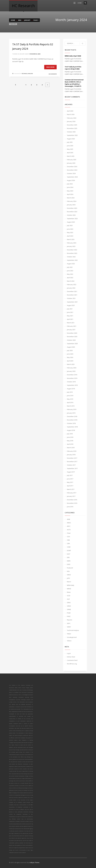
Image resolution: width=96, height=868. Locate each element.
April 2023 (70, 236)
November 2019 (72, 378)
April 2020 (70, 361)
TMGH (69, 634)
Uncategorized (72, 637)
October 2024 (71, 173)
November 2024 (72, 170)
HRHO (69, 575)
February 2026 (72, 118)
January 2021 (71, 330)
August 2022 (71, 264)
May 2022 (70, 274)
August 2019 (71, 389)
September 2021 (72, 302)
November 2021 (72, 295)
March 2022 (71, 281)
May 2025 (70, 149)
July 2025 (70, 142)
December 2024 (72, 167)
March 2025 (71, 156)
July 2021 (70, 309)
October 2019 (71, 382)
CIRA (68, 543)
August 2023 (71, 222)
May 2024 (70, 191)
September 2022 (72, 260)
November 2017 (72, 462)
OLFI (68, 599)
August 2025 (71, 139)
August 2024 (71, 180)
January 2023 (71, 246)
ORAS (69, 603)
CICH (68, 537)
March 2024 (71, 198)
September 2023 (72, 219)
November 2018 (72, 420)
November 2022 (72, 253)
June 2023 (70, 229)
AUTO (69, 530)
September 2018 (72, 427)
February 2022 (72, 285)
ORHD (69, 606)
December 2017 (72, 458)
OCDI (69, 596)
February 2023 (72, 243)
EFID (68, 557)
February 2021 (72, 326)
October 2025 (71, 132)
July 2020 (70, 350)
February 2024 (72, 201)
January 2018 (71, 455)
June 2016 (70, 507)
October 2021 (71, 298)
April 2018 (70, 444)
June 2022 (70, 271)
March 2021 (71, 323)
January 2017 (71, 496)
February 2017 (72, 493)
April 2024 (70, 194)
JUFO (68, 578)
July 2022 (70, 267)
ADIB (68, 519)
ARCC (69, 526)
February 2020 (72, 368)
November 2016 (72, 503)
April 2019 (70, 402)
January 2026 (71, 121)
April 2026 (70, 111)
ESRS (69, 564)
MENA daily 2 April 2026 (73, 56)
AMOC (69, 523)
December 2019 (72, 375)
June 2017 (70, 479)
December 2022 (72, 250)
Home (13, 20)
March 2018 (71, 448)
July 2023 (70, 225)
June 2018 (70, 437)
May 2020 (70, 357)
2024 (20, 20)
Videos (69, 641)
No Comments (53, 74)
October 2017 (71, 465)
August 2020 (71, 347)
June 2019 (70, 396)
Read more (50, 67)
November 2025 (72, 128)
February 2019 (72, 409)
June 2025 (70, 146)
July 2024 (70, 184)
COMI (69, 547)
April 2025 (70, 153)
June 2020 (70, 354)
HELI (68, 571)
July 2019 (70, 392)
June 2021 (70, 312)
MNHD (69, 589)
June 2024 (70, 187)
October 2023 (71, 215)
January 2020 (71, 371)
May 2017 (70, 482)
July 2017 (70, 475)
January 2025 (71, 163)
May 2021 (70, 316)
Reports (70, 620)
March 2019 (71, 406)
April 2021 (70, 319)
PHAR (69, 613)
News (69, 592)
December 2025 (72, 125)
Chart (69, 533)
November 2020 (72, 337)
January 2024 (71, 205)
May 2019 (70, 399)
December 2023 (72, 208)
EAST (69, 554)
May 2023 (70, 232)
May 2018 (70, 441)
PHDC (69, 616)
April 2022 (70, 278)
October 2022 (71, 257)
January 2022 (71, 288)
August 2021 (71, 305)
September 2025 (72, 135)
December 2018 (72, 416)
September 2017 (72, 468)
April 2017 (70, 486)
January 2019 (71, 413)
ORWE (69, 609)
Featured (70, 568)
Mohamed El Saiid (35, 54)
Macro (69, 582)
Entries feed (71, 657)
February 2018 (72, 451)
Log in (69, 653)
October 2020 (71, 340)
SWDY (69, 627)
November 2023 (72, 212)
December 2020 (72, 333)
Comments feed (72, 660)
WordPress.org (72, 664)
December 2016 (72, 500)
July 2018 (70, 434)
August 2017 (71, 472)
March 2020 (71, 364)
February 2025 (72, 160)
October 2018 (71, 423)
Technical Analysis (27, 74)
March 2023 (71, 239)
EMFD (69, 561)
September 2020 (72, 344)
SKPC (69, 623)
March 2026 (71, 114)
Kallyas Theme (35, 862)
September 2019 (72, 385)
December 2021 (72, 291)
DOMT (69, 551)
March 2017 (71, 489)
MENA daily (71, 585)
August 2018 (71, 430)
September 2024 (72, 177)
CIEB (68, 540)
